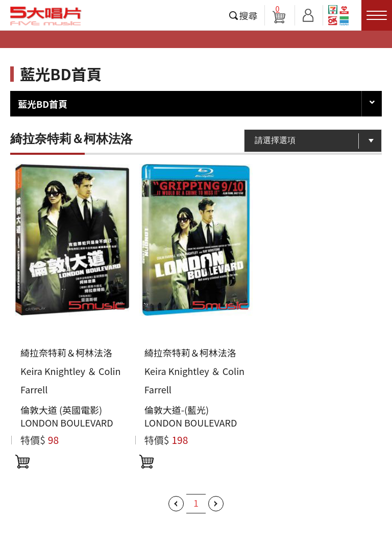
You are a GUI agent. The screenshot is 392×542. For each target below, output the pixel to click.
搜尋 (249, 15)
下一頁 (216, 504)
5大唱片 (46, 16)
